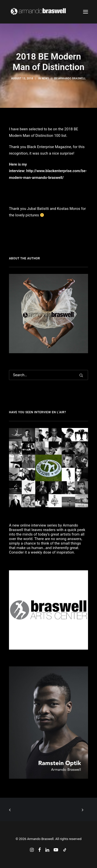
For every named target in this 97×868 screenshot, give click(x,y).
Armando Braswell (72, 78)
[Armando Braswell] (48, 12)
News (45, 78)
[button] (86, 12)
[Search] (48, 375)
